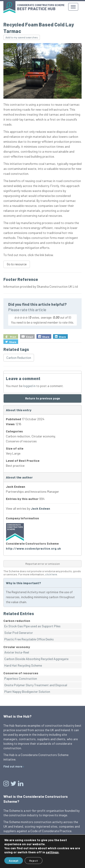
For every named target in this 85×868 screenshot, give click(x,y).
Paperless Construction (21, 678)
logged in (29, 386)
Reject (34, 861)
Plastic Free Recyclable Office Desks (29, 639)
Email (29, 337)
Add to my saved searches (22, 37)
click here (51, 574)
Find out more (13, 766)
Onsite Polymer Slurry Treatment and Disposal (36, 685)
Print (13, 337)
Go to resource (17, 264)
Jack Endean (40, 508)
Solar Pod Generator (19, 633)
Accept (14, 861)
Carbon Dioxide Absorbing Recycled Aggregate (36, 659)
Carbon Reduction (19, 358)
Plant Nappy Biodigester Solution (27, 692)
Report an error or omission (43, 564)
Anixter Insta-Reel (17, 652)
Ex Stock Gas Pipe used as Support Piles (32, 626)
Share (46, 337)
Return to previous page (43, 398)
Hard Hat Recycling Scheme (23, 665)
